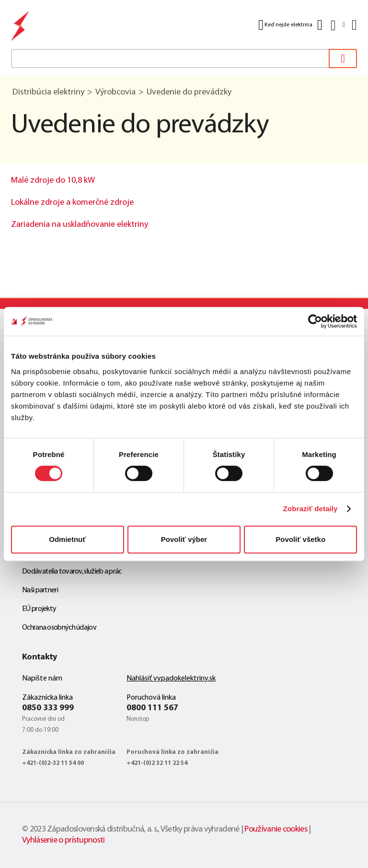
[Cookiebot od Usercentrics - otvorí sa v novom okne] (315, 321)
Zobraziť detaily (310, 509)
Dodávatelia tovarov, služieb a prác (72, 572)
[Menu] (353, 25)
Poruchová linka (151, 698)
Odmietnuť (67, 539)
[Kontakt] (320, 25)
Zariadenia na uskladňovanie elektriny (80, 225)
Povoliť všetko (300, 539)
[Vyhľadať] (343, 59)
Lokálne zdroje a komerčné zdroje (72, 203)
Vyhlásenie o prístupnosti (63, 840)
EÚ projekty (39, 609)
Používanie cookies (276, 829)
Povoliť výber (184, 539)
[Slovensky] (337, 25)
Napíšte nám (42, 679)
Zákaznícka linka (47, 698)
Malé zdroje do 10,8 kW (53, 181)
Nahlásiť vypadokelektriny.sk (171, 679)
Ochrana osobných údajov (59, 628)
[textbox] (184, 59)
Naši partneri (40, 590)
